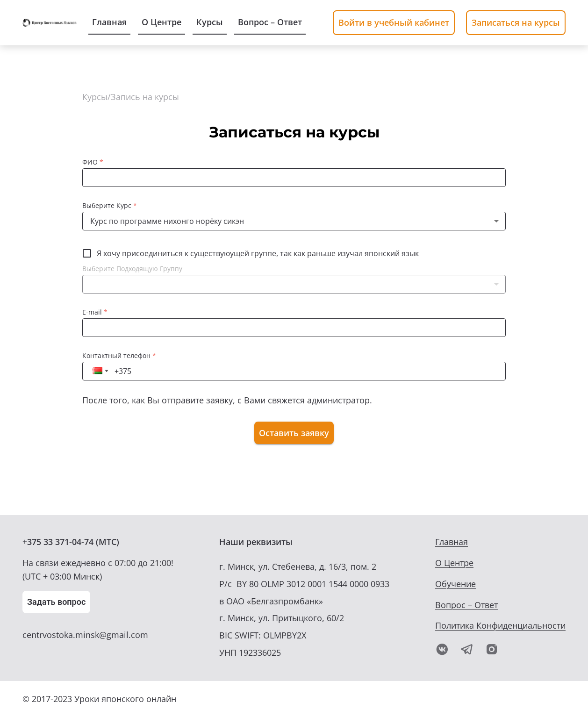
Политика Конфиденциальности (500, 625)
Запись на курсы (145, 97)
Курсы (95, 97)
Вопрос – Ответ (466, 605)
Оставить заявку (294, 433)
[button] (294, 284)
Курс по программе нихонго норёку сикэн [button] (167, 221)
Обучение (455, 584)
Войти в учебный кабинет (394, 22)
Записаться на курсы (516, 22)
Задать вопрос (56, 602)
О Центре (454, 563)
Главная (452, 542)
